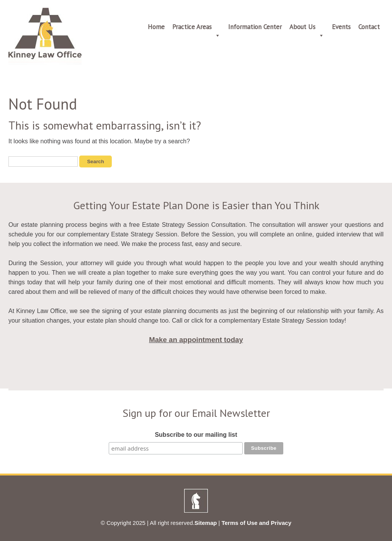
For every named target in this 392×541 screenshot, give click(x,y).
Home (156, 27)
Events (341, 27)
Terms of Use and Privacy (256, 523)
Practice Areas (196, 28)
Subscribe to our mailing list (196, 435)
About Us (307, 28)
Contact (369, 27)
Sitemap (206, 523)
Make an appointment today (196, 340)
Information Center (255, 27)
